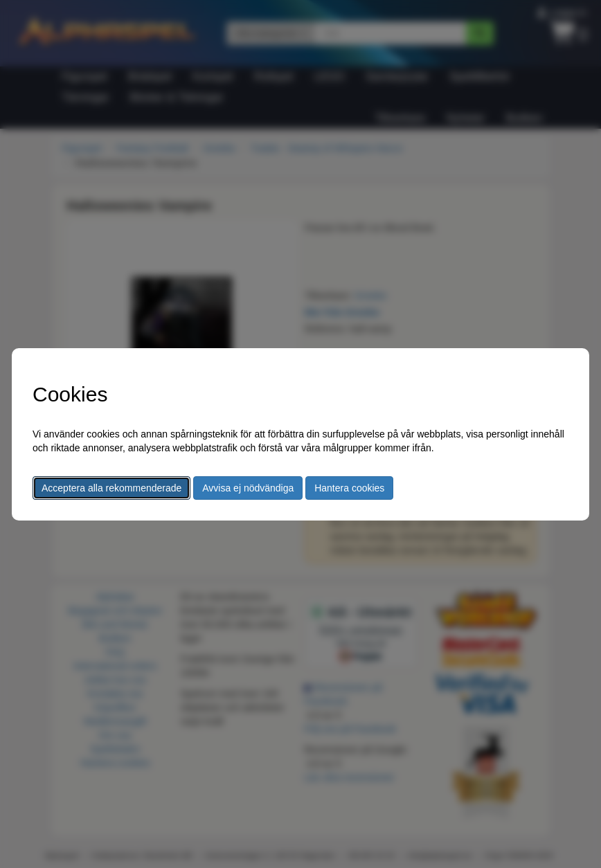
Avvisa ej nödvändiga (248, 488)
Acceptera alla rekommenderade (111, 488)
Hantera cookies (349, 488)
